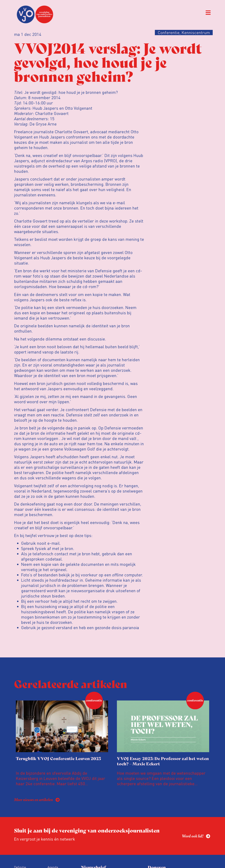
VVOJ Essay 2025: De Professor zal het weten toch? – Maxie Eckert (163, 761)
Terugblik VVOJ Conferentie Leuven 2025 (58, 758)
